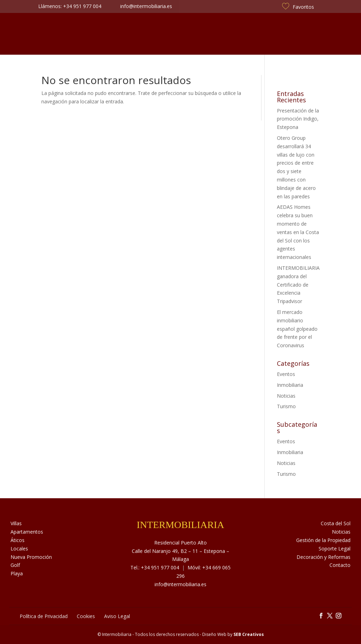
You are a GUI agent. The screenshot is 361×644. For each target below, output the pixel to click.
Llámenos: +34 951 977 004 (70, 6)
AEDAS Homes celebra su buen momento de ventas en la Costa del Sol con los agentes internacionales (298, 232)
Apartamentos (27, 532)
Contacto (318, 34)
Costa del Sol (273, 34)
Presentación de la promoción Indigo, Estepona (298, 119)
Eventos (286, 374)
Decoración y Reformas (323, 557)
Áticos (18, 540)
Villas (16, 523)
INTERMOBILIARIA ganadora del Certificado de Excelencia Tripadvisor (298, 285)
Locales (19, 549)
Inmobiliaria (290, 385)
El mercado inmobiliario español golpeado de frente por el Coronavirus (297, 329)
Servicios (135, 34)
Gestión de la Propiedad (323, 540)
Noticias (230, 34)
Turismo (286, 406)
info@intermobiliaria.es (180, 584)
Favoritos (298, 7)
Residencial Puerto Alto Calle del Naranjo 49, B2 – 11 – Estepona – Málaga (180, 551)
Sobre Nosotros (88, 34)
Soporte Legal (335, 549)
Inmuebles (39, 34)
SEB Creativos (249, 634)
